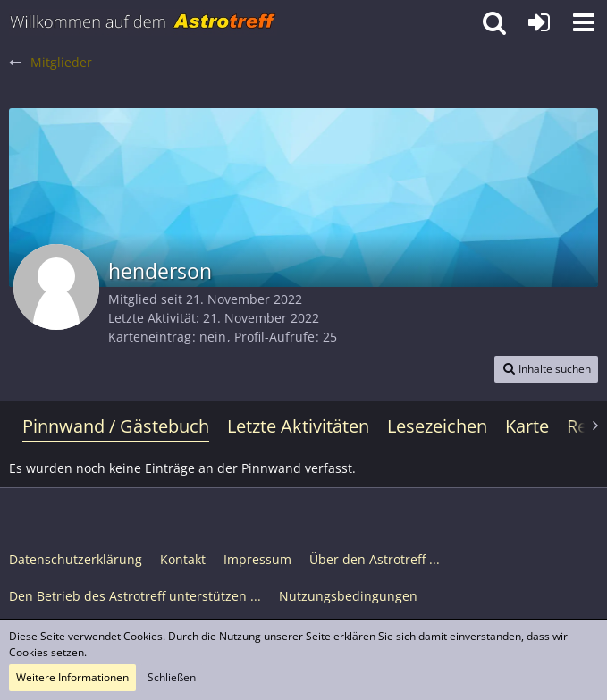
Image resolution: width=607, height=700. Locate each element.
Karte (527, 426)
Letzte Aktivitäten (298, 426)
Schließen (172, 677)
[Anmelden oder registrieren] (539, 22)
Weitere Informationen (72, 677)
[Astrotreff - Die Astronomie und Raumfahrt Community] (143, 22)
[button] (584, 22)
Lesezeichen (437, 426)
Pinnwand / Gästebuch (116, 426)
